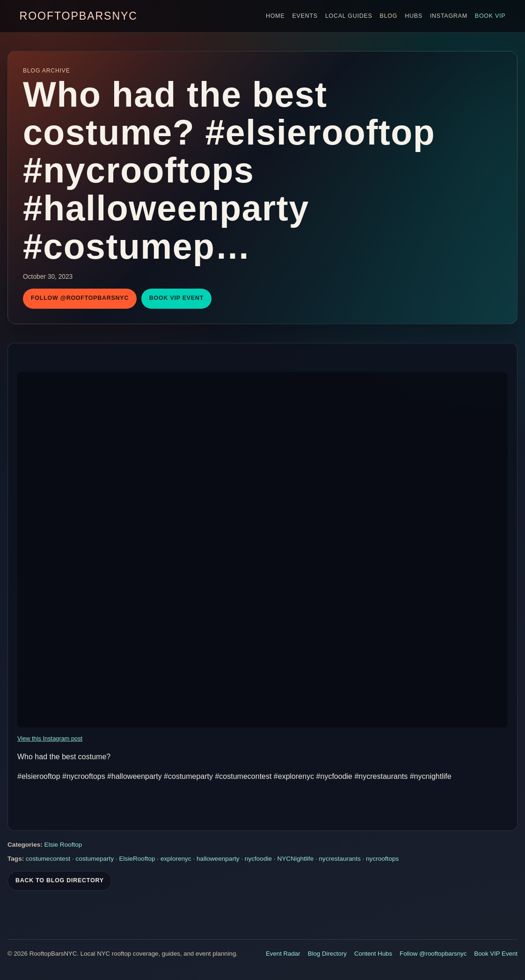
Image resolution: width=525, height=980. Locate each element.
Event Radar (283, 954)
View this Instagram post (50, 740)
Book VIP (490, 16)
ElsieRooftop (137, 860)
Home (275, 16)
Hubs (414, 16)
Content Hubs (373, 954)
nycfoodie (258, 860)
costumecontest (48, 860)
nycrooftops (382, 860)
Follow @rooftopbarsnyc (80, 298)
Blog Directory (327, 954)
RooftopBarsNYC (79, 16)
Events (305, 16)
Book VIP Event (176, 298)
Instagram (449, 16)
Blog (389, 16)
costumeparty (95, 860)
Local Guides (349, 16)
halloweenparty (218, 860)
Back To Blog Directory (60, 882)
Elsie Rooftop (63, 846)
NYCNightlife (295, 860)
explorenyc (176, 860)
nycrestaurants (340, 860)
